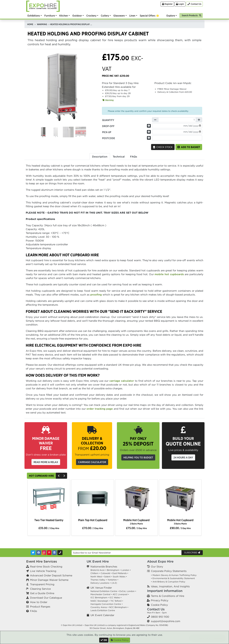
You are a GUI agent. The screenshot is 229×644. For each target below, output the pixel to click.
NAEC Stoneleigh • (100, 601)
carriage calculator (122, 381)
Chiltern (94, 573)
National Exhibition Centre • (105, 591)
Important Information (165, 591)
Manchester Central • (101, 594)
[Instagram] (44, 553)
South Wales (119, 577)
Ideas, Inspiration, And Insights (170, 586)
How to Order (39, 602)
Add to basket (189, 147)
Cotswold (105, 573)
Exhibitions (34, 16)
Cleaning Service (40, 589)
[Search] (191, 15)
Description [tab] (100, 157)
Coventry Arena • (99, 607)
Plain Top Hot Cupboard (93, 520)
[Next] (64, 476)
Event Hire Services (42, 561)
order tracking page (100, 409)
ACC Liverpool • (121, 594)
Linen (132, 16)
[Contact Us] (194, 4)
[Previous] (59, 476)
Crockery (91, 16)
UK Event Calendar (102, 615)
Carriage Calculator (92, 462)
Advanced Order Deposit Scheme (51, 575)
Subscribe (192, 553)
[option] (49, 499)
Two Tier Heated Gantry (49, 520)
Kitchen (64, 16)
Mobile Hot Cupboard (136, 522)
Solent (107, 577)
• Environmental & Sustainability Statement (173, 578)
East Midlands (120, 573)
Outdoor (77, 16)
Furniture (50, 16)
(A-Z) (114, 583)
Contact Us (156, 609)
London (125, 570)
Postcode (109, 138)
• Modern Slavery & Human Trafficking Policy (174, 575)
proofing (96, 295)
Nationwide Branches (104, 567)
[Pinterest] (49, 553)
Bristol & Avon (98, 570)
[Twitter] (33, 553)
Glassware (119, 16)
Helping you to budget (138, 457)
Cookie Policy (159, 605)
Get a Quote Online (42, 593)
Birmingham (113, 570)
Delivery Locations (100, 583)
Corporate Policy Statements (169, 571)
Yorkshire (112, 580)
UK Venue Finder (101, 588)
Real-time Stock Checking (46, 567)
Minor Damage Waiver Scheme (49, 580)
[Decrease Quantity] (155, 120)
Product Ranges (40, 607)
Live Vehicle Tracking (43, 571)
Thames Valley (98, 580)
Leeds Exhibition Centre (103, 610)
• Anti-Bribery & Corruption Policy (168, 582)
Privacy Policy (160, 600)
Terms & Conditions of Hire (168, 596)
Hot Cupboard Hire (41, 476)
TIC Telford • (117, 601)
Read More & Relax (46, 462)
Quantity (108, 120)
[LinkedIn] (54, 553)
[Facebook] (39, 553)
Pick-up (107, 132)
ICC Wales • (115, 598)
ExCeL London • (128, 591)
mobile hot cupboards (169, 274)
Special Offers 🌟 (149, 16)
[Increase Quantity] (199, 120)
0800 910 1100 (160, 617)
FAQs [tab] (134, 157)
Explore (171, 16)
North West (96, 577)
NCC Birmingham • (119, 607)
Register (167, 4)
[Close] (104, 640)
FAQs (34, 611)
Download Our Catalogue (46, 598)
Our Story (157, 567)
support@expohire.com (166, 621)
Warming (108, 100)
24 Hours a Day (183, 457)
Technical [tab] (119, 157)
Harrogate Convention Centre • (107, 604)
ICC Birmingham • (100, 598)
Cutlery (105, 16)
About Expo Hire (160, 561)
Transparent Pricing (42, 584)
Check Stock (163, 147)
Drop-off (108, 126)
